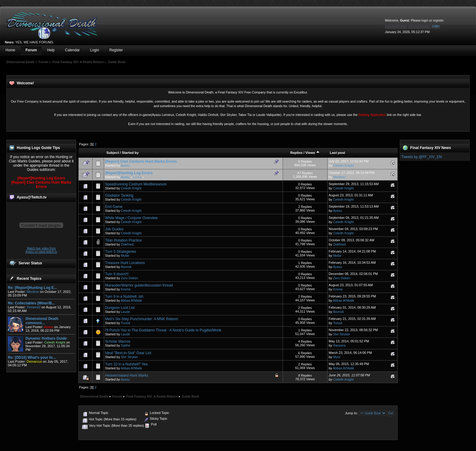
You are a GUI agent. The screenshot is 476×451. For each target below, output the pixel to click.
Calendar (72, 50)
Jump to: (351, 413)
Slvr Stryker (342, 334)
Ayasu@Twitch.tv (32, 197)
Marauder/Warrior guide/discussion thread (139, 285)
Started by (130, 153)
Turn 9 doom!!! (117, 274)
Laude (125, 312)
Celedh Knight (343, 165)
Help (51, 50)
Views (313, 153)
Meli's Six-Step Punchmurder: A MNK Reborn (141, 319)
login (425, 20)
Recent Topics (29, 279)
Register (116, 50)
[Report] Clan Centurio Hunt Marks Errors (41, 185)
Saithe (126, 345)
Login (95, 50)
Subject (113, 153)
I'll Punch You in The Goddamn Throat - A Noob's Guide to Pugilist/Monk (163, 330)
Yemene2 (34, 307)
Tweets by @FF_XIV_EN (422, 157)
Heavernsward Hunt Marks (127, 375)
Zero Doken (129, 278)
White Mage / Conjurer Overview (131, 218)
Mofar (125, 256)
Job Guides (114, 229)
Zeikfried (127, 244)
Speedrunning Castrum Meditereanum (136, 184)
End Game (114, 207)
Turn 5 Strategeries (121, 252)
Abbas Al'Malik (131, 300)
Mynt (337, 357)
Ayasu (125, 165)
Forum (31, 50)
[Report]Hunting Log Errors (41, 178)
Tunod (125, 323)
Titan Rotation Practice (123, 240)
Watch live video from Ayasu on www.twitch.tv (41, 250)
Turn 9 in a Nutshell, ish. (125, 297)
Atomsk (126, 267)
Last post (337, 153)
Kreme (126, 289)
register (438, 20)
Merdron (33, 292)
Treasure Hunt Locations (125, 263)
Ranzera (339, 345)
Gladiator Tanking (119, 195)
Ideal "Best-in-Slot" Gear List (128, 353)
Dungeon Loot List (120, 308)
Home (10, 50)
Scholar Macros (118, 341)
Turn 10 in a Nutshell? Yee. (127, 364)
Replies (296, 153)
